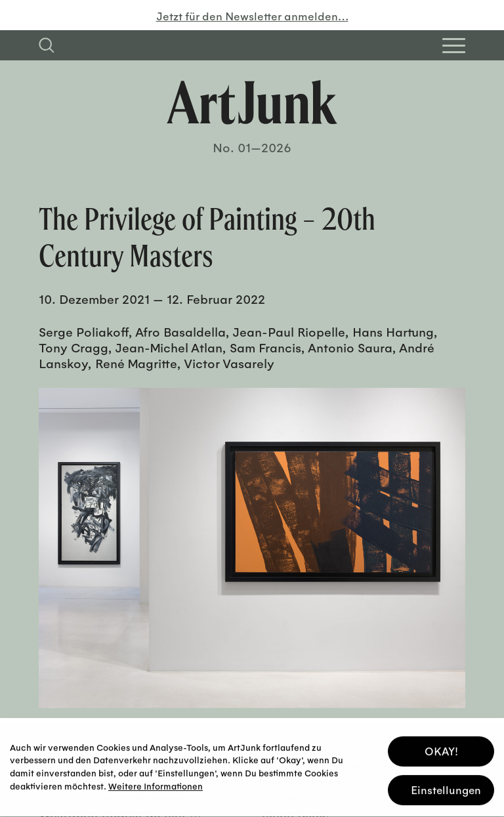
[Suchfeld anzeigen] (47, 45)
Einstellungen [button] (446, 788)
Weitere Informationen (156, 783)
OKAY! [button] (441, 749)
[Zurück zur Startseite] (252, 102)
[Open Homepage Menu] (454, 46)
